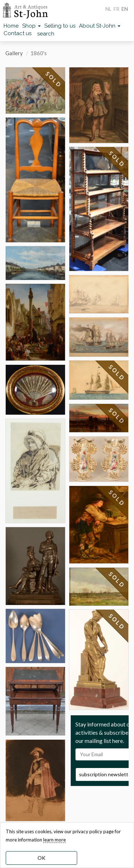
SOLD (54, 80)
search (46, 34)
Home (11, 26)
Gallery (14, 53)
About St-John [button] (100, 26)
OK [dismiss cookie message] (41, 858)
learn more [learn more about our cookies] (54, 840)
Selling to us (60, 26)
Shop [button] (31, 26)
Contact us (18, 33)
